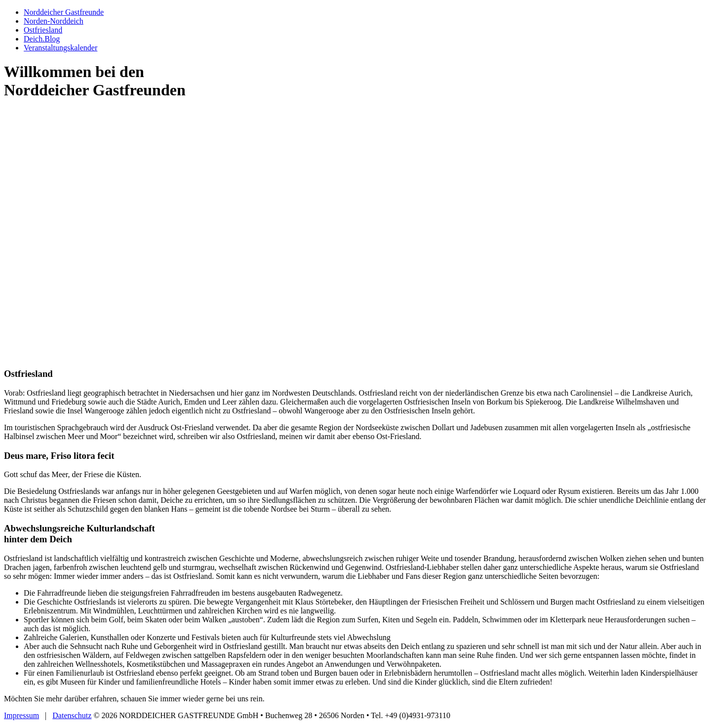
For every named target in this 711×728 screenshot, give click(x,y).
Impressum (21, 715)
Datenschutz (72, 715)
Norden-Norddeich (54, 21)
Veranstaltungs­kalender (60, 48)
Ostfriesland (43, 30)
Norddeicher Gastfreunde (64, 12)
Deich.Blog (42, 39)
